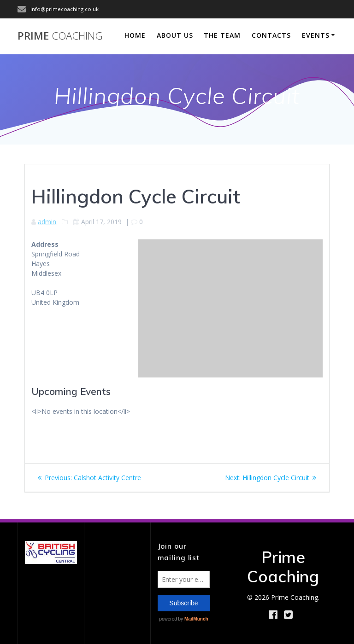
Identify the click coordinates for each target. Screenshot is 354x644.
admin (47, 222)
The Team (222, 35)
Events (316, 35)
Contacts (271, 35)
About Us (175, 35)
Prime (60, 36)
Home (135, 35)
